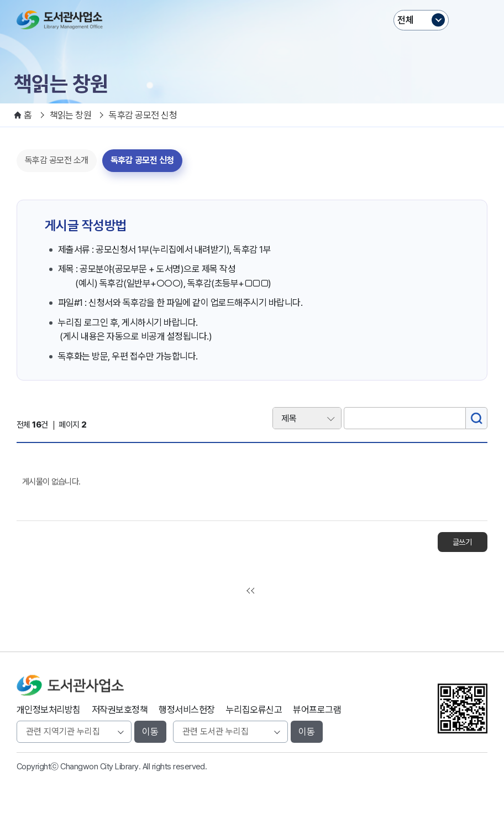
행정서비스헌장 (187, 710)
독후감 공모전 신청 (142, 160)
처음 (252, 591)
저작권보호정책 (120, 710)
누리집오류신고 (254, 710)
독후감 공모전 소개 (57, 160)
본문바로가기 (252, 0)
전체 (406, 20)
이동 (150, 732)
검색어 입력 (252, 401)
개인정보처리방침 (49, 710)
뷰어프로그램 (317, 710)
